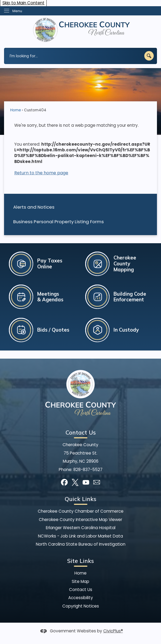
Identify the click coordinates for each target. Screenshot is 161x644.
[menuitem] (80, 207)
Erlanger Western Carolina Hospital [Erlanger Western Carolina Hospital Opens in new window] (81, 528)
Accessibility (81, 598)
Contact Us (81, 590)
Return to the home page (41, 173)
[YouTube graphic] (86, 482)
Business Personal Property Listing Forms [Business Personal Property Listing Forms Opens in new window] (59, 222)
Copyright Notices (81, 606)
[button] (149, 56)
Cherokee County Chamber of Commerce (81, 511)
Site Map (80, 581)
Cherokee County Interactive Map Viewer (80, 520)
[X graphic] (75, 482)
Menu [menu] (17, 11)
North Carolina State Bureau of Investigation (81, 544)
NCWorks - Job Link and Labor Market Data (80, 536)
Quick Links (80, 499)
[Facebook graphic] (64, 482)
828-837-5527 (88, 470)
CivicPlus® (113, 631)
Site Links (80, 561)
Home (16, 110)
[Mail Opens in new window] (97, 482)
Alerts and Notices (34, 207)
